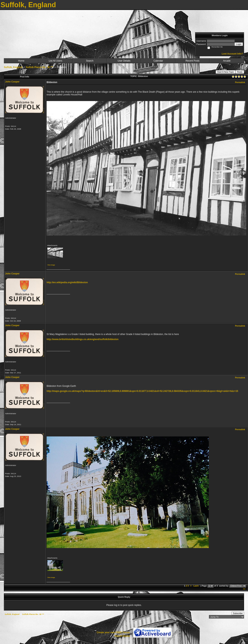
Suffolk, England (13, 67)
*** (244, 589)
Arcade (227, 61)
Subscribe (238, 613)
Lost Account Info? (232, 54)
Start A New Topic (226, 72)
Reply (240, 72)
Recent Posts (193, 61)
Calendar (158, 61)
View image (51, 265)
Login (239, 44)
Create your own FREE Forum (113, 632)
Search (90, 61)
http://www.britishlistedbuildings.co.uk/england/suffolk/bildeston (83, 339)
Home (21, 61)
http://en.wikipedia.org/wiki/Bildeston (67, 282)
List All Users (55, 61)
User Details (124, 61)
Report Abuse (122, 636)
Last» (196, 586)
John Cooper (12, 82)
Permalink (240, 82)
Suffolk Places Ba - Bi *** (39, 67)
